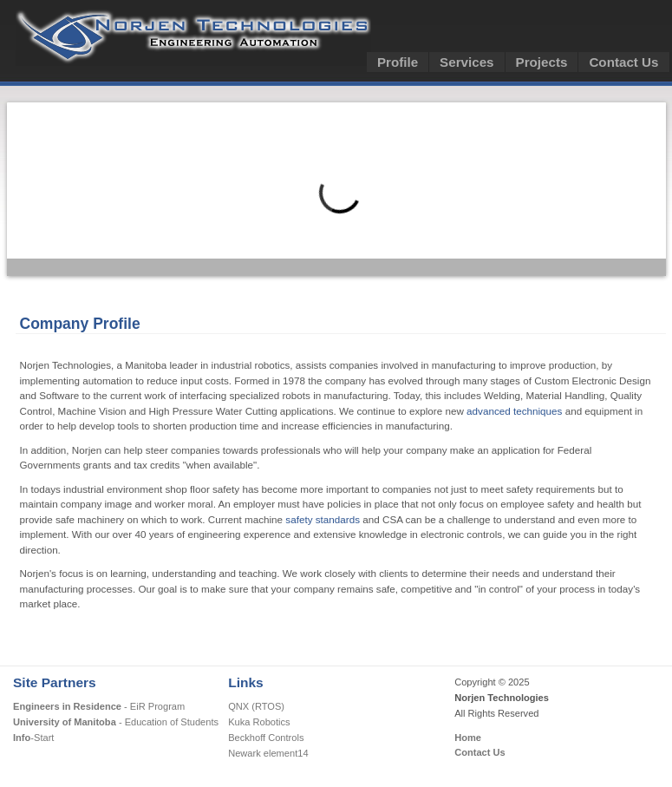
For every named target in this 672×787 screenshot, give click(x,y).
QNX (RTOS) (256, 706)
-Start (33, 738)
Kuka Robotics (259, 722)
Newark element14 (268, 753)
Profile (398, 62)
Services (466, 62)
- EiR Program (99, 706)
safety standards (323, 519)
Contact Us (623, 62)
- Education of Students (116, 722)
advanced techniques (514, 411)
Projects (542, 62)
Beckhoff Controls (266, 738)
